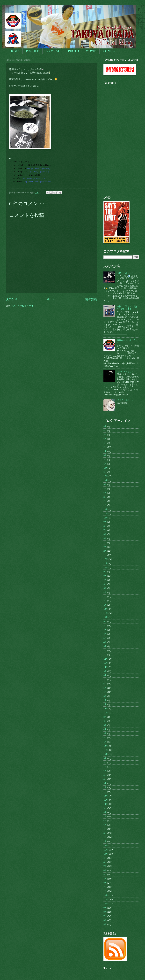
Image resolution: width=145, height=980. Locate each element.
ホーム (51, 299)
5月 (105, 431)
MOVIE (91, 51)
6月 (105, 439)
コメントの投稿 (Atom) (22, 306)
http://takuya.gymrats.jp (39, 172)
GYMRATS (54, 51)
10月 (106, 468)
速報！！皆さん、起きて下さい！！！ (127, 308)
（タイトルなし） (125, 273)
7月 (105, 489)
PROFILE (33, 51)
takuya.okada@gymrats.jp (39, 168)
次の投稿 (12, 299)
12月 (106, 476)
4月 (105, 443)
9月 (105, 472)
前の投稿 (91, 299)
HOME (14, 51)
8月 (105, 426)
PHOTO (73, 51)
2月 (105, 447)
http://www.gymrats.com (34, 178)
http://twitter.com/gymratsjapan (38, 181)
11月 (106, 513)
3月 (105, 435)
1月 (105, 451)
